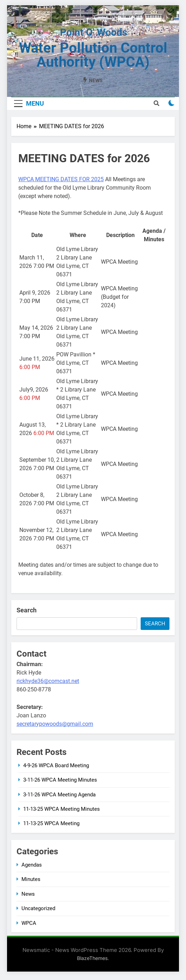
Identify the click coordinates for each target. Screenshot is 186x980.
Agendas (32, 865)
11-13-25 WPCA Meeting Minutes (62, 809)
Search (27, 610)
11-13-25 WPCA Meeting (51, 823)
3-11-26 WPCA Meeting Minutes (60, 780)
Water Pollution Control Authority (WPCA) (93, 55)
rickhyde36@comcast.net (48, 681)
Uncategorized (38, 908)
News (28, 894)
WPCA (29, 923)
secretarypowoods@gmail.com (55, 724)
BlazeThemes (92, 958)
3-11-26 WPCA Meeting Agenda (59, 795)
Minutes (31, 879)
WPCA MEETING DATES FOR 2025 (61, 179)
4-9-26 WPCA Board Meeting (56, 765)
